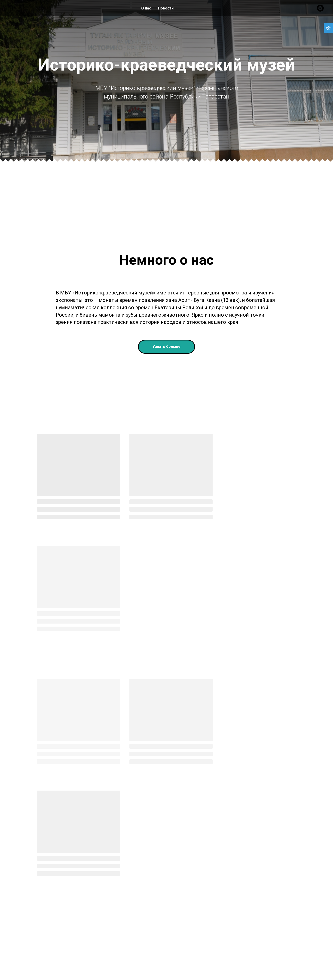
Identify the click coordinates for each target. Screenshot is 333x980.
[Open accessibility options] (328, 28)
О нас (146, 8)
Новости (166, 8)
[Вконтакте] (320, 8)
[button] (166, 416)
